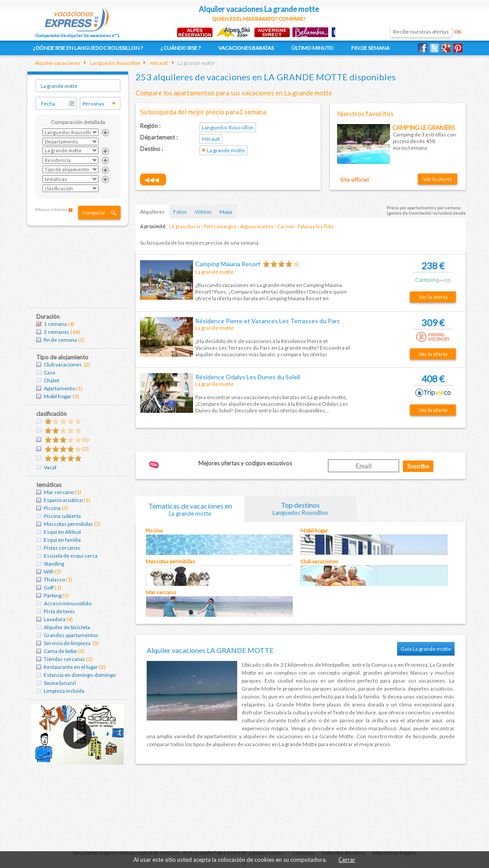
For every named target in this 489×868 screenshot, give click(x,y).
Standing (54, 564)
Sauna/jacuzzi (60, 683)
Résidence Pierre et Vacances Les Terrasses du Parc (268, 321)
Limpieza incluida (64, 691)
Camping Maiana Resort (228, 264)
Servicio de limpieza (68, 643)
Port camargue (220, 226)
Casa (49, 372)
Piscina (52, 508)
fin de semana (60, 340)
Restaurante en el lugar (71, 667)
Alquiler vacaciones (58, 63)
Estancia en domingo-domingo (80, 675)
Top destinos (300, 508)
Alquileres (152, 212)
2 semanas (57, 332)
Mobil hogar (58, 396)
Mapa (226, 212)
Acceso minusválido (68, 603)
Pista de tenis (59, 611)
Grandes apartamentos (71, 635)
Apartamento (59, 388)
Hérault (159, 63)
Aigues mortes (257, 226)
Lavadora (55, 619)
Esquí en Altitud (62, 532)
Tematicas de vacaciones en (190, 509)
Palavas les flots (316, 226)
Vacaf (50, 467)
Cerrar (347, 860)
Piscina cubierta (62, 516)
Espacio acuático (63, 500)
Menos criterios (51, 209)
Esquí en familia (62, 540)
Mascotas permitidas (68, 524)
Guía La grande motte (426, 649)
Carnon (286, 226)
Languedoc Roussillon (115, 63)
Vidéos (203, 212)
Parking (53, 595)
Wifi (49, 572)
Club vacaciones (63, 364)
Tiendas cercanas (64, 659)
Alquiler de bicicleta (67, 627)
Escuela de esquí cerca (71, 556)
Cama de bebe (60, 651)
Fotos (180, 212)
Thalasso (54, 579)
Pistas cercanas (62, 548)
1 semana (55, 324)
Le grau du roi (184, 226)
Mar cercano (59, 492)
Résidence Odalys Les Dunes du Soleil (248, 377)
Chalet (51, 380)
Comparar (94, 213)
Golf (49, 587)
